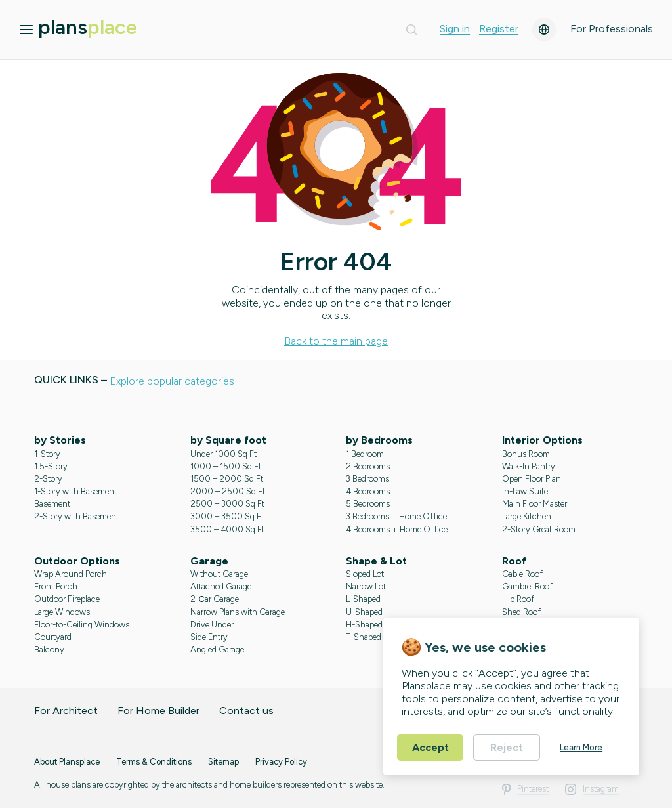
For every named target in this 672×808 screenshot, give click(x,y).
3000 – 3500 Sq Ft (227, 516)
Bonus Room (526, 454)
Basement (52, 504)
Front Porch (56, 586)
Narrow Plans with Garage (238, 612)
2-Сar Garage (215, 599)
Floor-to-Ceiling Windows (82, 625)
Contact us (246, 711)
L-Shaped (363, 599)
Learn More (581, 747)
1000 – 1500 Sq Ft (226, 466)
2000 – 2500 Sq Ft (228, 491)
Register (499, 29)
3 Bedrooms (367, 479)
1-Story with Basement (75, 491)
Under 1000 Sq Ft (223, 454)
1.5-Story (51, 466)
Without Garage (219, 574)
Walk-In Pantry (529, 466)
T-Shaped (364, 637)
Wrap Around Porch (71, 574)
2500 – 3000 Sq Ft (227, 504)
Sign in (455, 29)
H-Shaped (364, 625)
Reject (507, 747)
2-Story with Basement (76, 516)
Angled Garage (217, 649)
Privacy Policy (281, 762)
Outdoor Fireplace (67, 599)
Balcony (49, 649)
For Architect (66, 711)
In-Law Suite (525, 491)
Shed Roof (521, 612)
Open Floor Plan (532, 479)
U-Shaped (364, 612)
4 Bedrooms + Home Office (397, 529)
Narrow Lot (366, 586)
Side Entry (209, 637)
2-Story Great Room (539, 529)
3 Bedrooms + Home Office (396, 516)
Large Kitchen (527, 516)
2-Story (48, 479)
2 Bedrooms (368, 466)
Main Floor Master (535, 504)
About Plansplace (67, 762)
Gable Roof (522, 574)
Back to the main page (336, 341)
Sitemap (223, 762)
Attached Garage (221, 586)
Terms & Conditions (154, 762)
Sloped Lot (365, 574)
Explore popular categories (172, 381)
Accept (430, 747)
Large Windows (62, 612)
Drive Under (212, 625)
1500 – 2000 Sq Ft (227, 479)
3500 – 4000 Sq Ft (227, 529)
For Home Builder (158, 711)
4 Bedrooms (368, 491)
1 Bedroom (365, 454)
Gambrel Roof (527, 586)
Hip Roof (518, 599)
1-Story (47, 454)
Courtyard (53, 637)
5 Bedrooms (368, 504)
